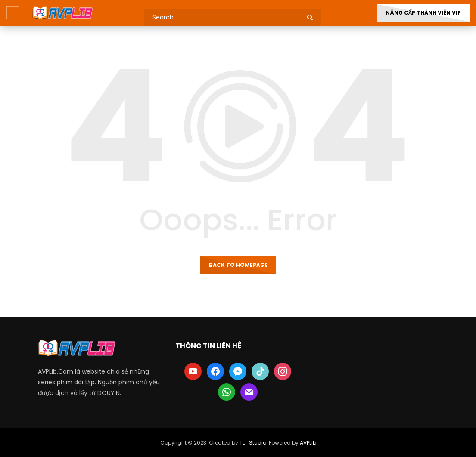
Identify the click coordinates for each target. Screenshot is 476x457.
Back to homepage (238, 265)
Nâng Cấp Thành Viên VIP (423, 13)
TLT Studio (253, 443)
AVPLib (308, 443)
